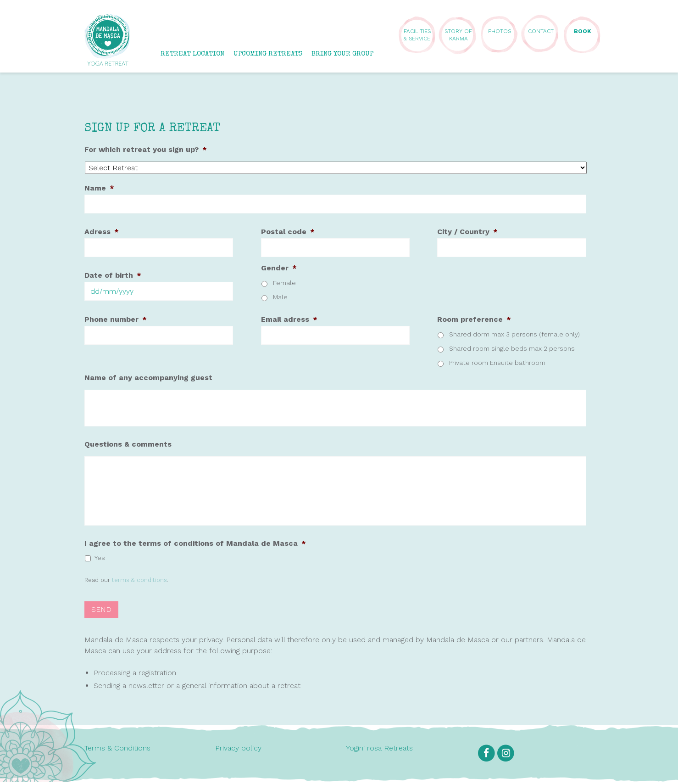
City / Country (467, 232)
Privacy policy (238, 750)
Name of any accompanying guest (148, 378)
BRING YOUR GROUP (342, 54)
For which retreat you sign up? (146, 149)
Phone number (116, 319)
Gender (279, 268)
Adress (102, 232)
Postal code (288, 232)
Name (99, 188)
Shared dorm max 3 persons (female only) (514, 334)
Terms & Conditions (117, 750)
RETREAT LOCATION (192, 54)
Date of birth (113, 275)
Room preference (474, 319)
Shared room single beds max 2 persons (512, 348)
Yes (100, 562)
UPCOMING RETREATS (268, 54)
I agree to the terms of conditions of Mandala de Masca (195, 547)
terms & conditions (139, 584)
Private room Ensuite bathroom (497, 363)
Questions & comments (128, 444)
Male (280, 297)
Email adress (289, 319)
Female (284, 283)
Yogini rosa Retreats (379, 750)
